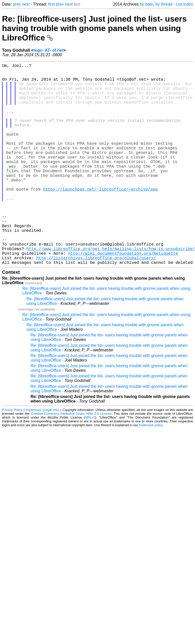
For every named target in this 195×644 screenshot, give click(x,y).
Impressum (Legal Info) (42, 455)
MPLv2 (90, 462)
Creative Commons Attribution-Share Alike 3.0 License (71, 458)
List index (184, 4)
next (26, 4)
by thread (164, 4)
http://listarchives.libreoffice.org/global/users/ (96, 302)
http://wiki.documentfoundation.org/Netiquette (123, 296)
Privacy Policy (12, 455)
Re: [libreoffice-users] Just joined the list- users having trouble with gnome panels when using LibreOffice (94, 28)
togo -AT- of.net (48, 50)
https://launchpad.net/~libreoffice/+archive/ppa (100, 218)
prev (17, 4)
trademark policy (151, 470)
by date (146, 4)
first (51, 4)
